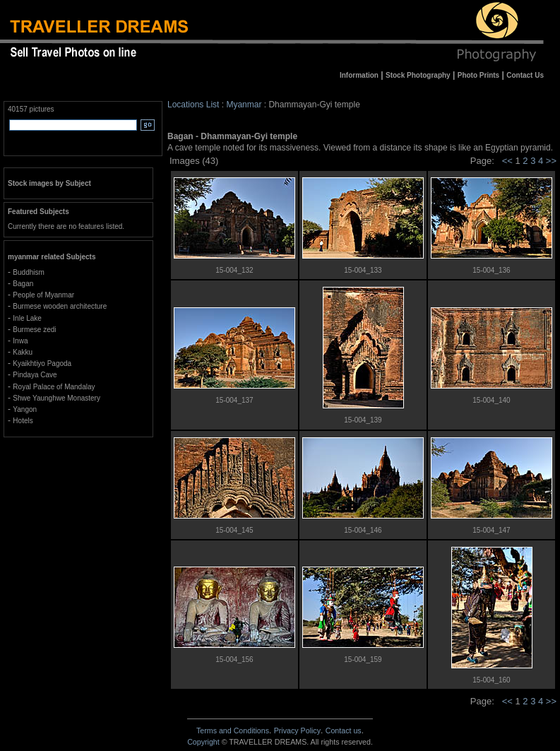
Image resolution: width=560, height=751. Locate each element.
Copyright (203, 742)
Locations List (193, 105)
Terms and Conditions (233, 731)
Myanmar (244, 105)
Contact (344, 731)
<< (507, 161)
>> (551, 161)
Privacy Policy (297, 731)
